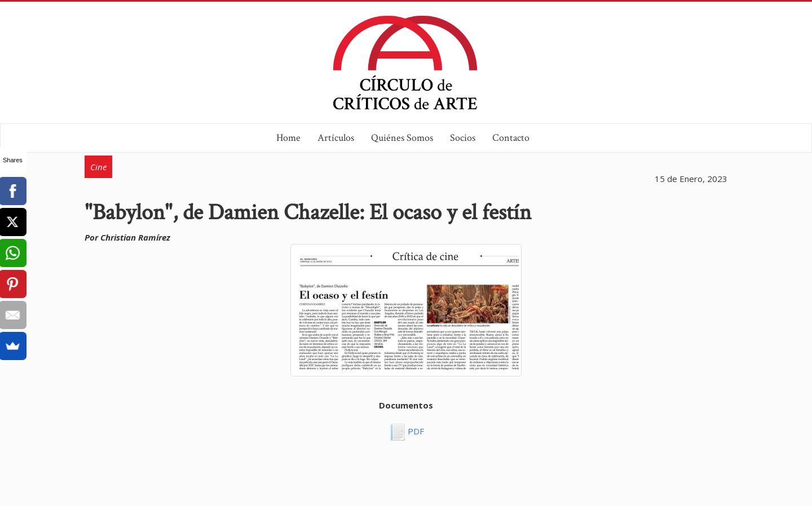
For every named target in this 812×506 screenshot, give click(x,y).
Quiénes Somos (402, 138)
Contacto (511, 138)
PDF (415, 431)
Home (288, 138)
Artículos (336, 138)
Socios (463, 138)
